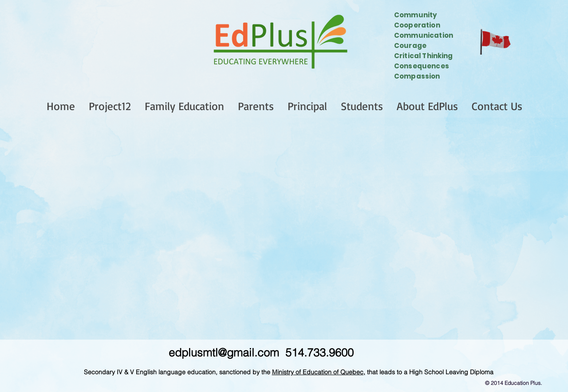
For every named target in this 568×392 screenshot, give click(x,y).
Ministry (283, 372)
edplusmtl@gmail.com (224, 352)
